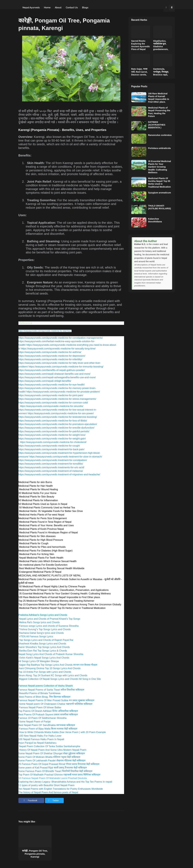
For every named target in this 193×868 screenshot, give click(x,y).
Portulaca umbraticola (159, 148)
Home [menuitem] (47, 8)
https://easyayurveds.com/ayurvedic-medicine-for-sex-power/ (61, 413)
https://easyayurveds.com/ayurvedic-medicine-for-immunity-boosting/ (66, 367)
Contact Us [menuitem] (72, 8)
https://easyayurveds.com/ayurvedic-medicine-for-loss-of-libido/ (53, 421)
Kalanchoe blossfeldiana (155, 220)
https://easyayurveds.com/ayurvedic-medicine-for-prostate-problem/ (63, 392)
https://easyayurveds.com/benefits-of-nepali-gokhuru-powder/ (52, 370)
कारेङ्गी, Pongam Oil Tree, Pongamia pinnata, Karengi (35, 854)
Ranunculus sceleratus (160, 135)
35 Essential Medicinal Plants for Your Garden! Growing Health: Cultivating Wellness (160, 167)
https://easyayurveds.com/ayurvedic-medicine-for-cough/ (49, 446)
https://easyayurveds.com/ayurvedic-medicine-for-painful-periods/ (54, 431)
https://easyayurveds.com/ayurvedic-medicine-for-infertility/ (50, 359)
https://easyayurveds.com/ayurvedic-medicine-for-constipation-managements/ (61, 338)
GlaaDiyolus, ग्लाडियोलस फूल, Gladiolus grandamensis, (161, 45)
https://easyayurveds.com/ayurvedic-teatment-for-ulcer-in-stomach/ (66, 457)
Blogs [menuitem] (85, 8)
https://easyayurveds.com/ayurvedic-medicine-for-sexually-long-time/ (58, 349)
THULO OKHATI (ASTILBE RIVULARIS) (160, 207)
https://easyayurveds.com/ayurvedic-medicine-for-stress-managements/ (57, 399)
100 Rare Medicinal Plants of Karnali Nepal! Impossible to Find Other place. (159, 98)
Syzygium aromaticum (160, 193)
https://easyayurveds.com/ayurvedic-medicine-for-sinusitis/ (51, 406)
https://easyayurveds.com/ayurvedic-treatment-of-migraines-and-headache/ (59, 474)
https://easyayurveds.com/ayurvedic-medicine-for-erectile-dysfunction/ (56, 428)
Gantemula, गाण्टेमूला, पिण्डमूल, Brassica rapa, (161, 72)
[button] (166, 8)
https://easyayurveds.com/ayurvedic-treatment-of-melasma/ (51, 471)
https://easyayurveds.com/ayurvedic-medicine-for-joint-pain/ (51, 395)
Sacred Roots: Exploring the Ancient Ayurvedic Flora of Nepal (141, 45)
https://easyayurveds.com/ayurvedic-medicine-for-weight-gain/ (52, 439)
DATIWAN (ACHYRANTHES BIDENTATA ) (157, 125)
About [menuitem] (58, 8)
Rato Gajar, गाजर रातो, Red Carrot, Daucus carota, (139, 72)
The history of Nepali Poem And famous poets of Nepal (48, 792)
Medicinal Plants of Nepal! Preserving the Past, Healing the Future (159, 112)
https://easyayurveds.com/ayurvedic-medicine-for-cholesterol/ (53, 442)
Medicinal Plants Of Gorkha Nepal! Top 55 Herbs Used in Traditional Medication (160, 183)
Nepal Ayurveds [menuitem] (31, 8)
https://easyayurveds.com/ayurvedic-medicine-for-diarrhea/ (45, 331)
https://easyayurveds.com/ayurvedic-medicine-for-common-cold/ (53, 403)
